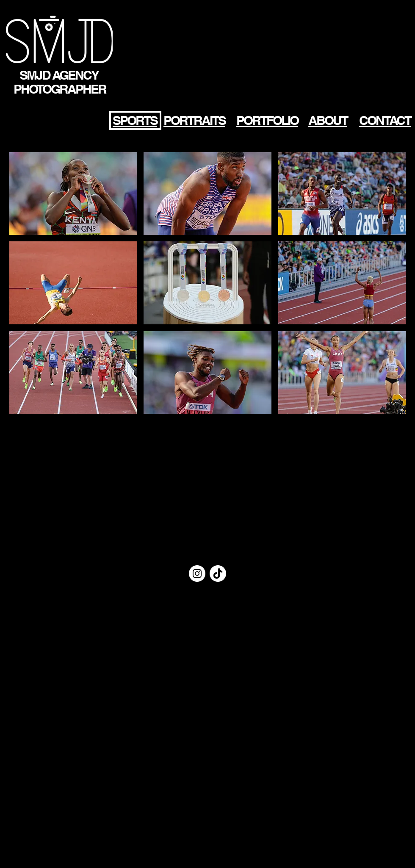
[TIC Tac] (218, 574)
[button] (73, 194)
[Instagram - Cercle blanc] (197, 574)
